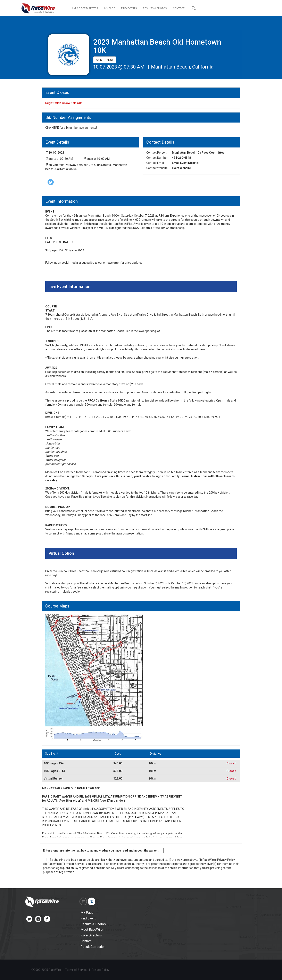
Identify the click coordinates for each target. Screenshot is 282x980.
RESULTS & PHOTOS (155, 8)
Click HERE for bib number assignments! (71, 128)
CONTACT (179, 8)
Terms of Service (73, 864)
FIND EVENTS (129, 8)
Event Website (181, 168)
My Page (87, 913)
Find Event (88, 918)
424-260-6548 (181, 158)
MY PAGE (110, 8)
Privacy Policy (226, 860)
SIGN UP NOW (105, 60)
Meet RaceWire (92, 930)
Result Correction (93, 947)
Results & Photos (93, 924)
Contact (86, 941)
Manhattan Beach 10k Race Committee (198, 153)
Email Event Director (186, 163)
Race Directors (91, 935)
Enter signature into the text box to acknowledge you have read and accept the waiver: (101, 851)
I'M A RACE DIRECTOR (85, 8)
